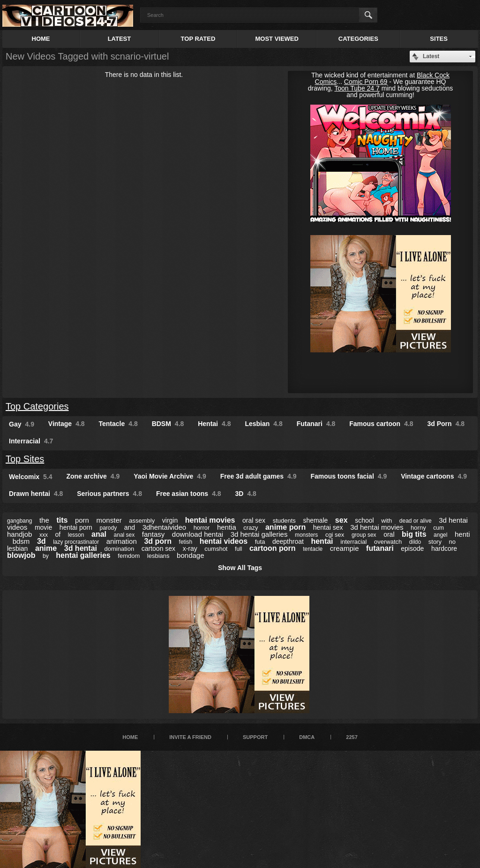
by (46, 556)
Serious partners (109, 494)
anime (46, 548)
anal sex (124, 535)
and (130, 527)
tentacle (313, 549)
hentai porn (76, 527)
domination (120, 549)
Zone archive (93, 476)
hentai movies (210, 520)
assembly (142, 521)
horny (418, 528)
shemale (315, 520)
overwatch (388, 542)
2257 (352, 737)
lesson (76, 535)
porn (82, 520)
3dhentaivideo (164, 527)
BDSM (168, 424)
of (58, 534)
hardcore (444, 548)
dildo (415, 542)
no (452, 542)
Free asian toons (189, 494)
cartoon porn (273, 548)
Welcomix (31, 477)
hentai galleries (83, 555)
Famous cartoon (381, 424)
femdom (129, 556)
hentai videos (224, 541)
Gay (22, 424)
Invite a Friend (190, 737)
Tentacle (118, 424)
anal (99, 534)
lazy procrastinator (76, 542)
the (44, 520)
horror (202, 528)
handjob (19, 534)
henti (462, 534)
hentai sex (328, 527)
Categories (358, 39)
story (435, 542)
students (284, 521)
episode (412, 548)
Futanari (316, 424)
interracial (353, 542)
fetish (186, 542)
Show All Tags (240, 568)
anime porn (285, 527)
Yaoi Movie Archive (170, 476)
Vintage (67, 424)
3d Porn (446, 424)
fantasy (153, 534)
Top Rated (198, 39)
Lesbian (263, 424)
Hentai (214, 424)
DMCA (307, 737)
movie (43, 527)
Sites (439, 39)
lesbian (17, 548)
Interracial (31, 441)
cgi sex (335, 535)
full (238, 549)
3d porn (158, 541)
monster (109, 520)
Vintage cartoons (434, 476)
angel (440, 535)
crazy (251, 528)
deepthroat (288, 541)
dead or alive (416, 521)
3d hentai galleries (259, 534)
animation (122, 541)
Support (255, 737)
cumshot (216, 549)
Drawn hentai (36, 494)
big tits (414, 534)
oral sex (254, 520)
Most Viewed (277, 39)
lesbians (158, 556)
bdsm (21, 541)
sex (341, 520)
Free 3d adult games (259, 476)
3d (41, 541)
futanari (380, 548)
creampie (345, 548)
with (386, 521)
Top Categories (37, 406)
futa (260, 542)
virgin (170, 520)
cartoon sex (158, 548)
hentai (322, 541)
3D (246, 494)
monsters (306, 535)
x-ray (190, 548)
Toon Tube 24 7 (357, 88)
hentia (227, 527)
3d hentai (81, 548)
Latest (120, 39)
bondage (190, 555)
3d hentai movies (377, 527)
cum (439, 528)
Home (41, 39)
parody (108, 528)
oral (389, 534)
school (364, 520)
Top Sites (25, 459)
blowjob (21, 555)
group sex (364, 535)
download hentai (198, 534)
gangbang (19, 521)
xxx (44, 535)
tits (62, 520)
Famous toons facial (349, 476)
